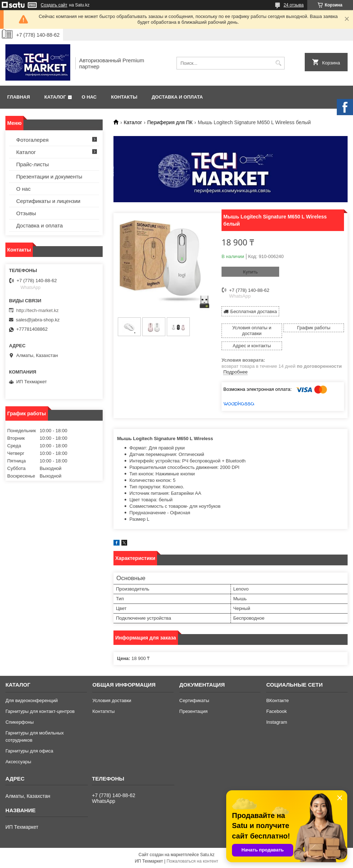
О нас (89, 97)
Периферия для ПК (170, 122)
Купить (250, 272)
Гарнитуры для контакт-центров (40, 711)
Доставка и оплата (177, 97)
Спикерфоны (19, 722)
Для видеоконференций (32, 700)
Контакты (124, 97)
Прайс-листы (33, 164)
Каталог (55, 97)
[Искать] (278, 63)
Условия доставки (112, 700)
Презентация (194, 711)
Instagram (277, 722)
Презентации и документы (49, 177)
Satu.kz (207, 855)
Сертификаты (194, 700)
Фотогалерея (32, 140)
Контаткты (103, 711)
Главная (19, 97)
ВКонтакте (278, 700)
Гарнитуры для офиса (29, 751)
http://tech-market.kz (37, 310)
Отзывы (26, 213)
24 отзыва (294, 5)
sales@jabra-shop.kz (38, 320)
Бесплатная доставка (253, 311)
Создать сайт (54, 5)
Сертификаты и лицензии (48, 201)
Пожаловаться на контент (192, 861)
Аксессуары (18, 762)
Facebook (276, 711)
